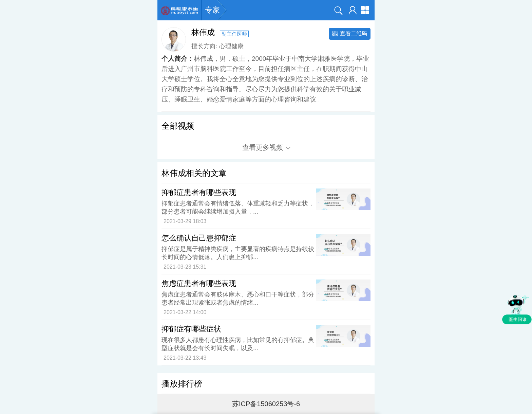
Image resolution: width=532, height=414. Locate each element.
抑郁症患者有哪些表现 (199, 192)
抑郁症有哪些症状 (191, 329)
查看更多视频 (266, 147)
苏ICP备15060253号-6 (266, 404)
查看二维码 (350, 33)
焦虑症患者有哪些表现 (199, 283)
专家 (212, 10)
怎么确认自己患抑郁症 (199, 238)
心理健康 (231, 46)
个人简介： (178, 59)
